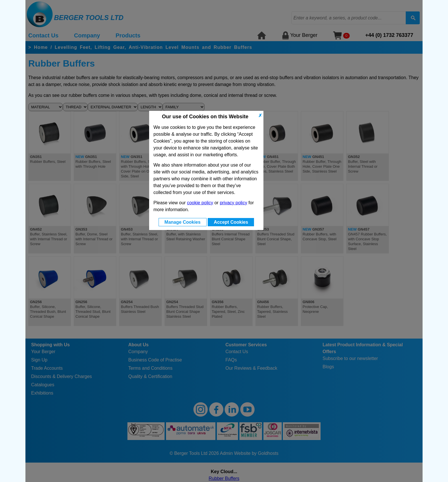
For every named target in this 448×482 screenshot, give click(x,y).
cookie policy (200, 203)
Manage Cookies (183, 222)
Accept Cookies (231, 222)
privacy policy (233, 203)
